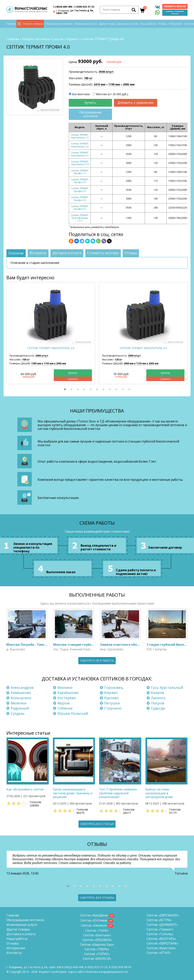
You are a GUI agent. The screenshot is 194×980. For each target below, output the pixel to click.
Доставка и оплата (128, 24)
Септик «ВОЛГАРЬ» (161, 939)
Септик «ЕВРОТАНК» (162, 943)
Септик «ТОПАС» (97, 954)
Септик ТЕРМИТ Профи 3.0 (80, 199)
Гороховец (114, 687)
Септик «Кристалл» (161, 948)
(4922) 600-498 (63, 7)
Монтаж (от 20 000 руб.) (112, 94)
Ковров (157, 693)
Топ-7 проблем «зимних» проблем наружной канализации (118, 793)
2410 (100, 84)
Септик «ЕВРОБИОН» (163, 915)
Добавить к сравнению (135, 103)
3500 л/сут (106, 72)
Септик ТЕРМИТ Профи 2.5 (80, 190)
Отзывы (162, 24)
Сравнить (73, 379)
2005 (129, 84)
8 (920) (120, 967)
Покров (158, 703)
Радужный (20, 708)
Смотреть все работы (97, 660)
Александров (22, 687)
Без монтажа (81, 94)
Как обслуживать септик (25, 789)
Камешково (21, 693)
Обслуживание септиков (59, 24)
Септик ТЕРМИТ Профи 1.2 (80, 172)
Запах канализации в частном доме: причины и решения (73, 793)
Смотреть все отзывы (97, 898)
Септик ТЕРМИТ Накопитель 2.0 (80, 145)
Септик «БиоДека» (94, 915)
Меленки (19, 703)
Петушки (112, 703)
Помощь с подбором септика (175, 13)
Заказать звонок (175, 6)
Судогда (158, 708)
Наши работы (148, 24)
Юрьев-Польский (73, 713)
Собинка (65, 708)
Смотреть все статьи (97, 824)
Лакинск (158, 698)
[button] (65, 389)
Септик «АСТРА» (159, 920)
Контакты (14, 953)
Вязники (65, 687)
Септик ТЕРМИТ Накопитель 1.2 (80, 136)
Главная (11, 24)
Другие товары (107, 24)
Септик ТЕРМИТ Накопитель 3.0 (80, 163)
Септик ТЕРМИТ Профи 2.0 (80, 181)
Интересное (176, 24)
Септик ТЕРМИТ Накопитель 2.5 (80, 154)
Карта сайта (76, 972)
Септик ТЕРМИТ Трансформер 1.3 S (80, 218)
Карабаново (68, 693)
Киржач (111, 693)
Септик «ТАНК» (97, 930)
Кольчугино (21, 698)
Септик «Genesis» (94, 925)
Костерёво (67, 698)
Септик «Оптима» (94, 920)
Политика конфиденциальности (106, 972)
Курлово (112, 698)
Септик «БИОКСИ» (97, 959)
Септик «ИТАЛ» (159, 953)
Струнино (113, 708)
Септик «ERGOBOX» (97, 940)
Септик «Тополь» (160, 934)
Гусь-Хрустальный (167, 687)
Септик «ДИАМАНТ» (162, 925)
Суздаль (18, 713)
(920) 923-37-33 (84, 7)
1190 (114, 84)
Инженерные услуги (86, 24)
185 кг (88, 78)
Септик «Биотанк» (97, 935)
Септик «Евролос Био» (97, 945)
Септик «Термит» (66, 39)
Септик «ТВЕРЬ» (97, 949)
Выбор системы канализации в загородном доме (159, 793)
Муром (63, 703)
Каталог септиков (33, 24)
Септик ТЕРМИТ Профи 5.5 (80, 208)
